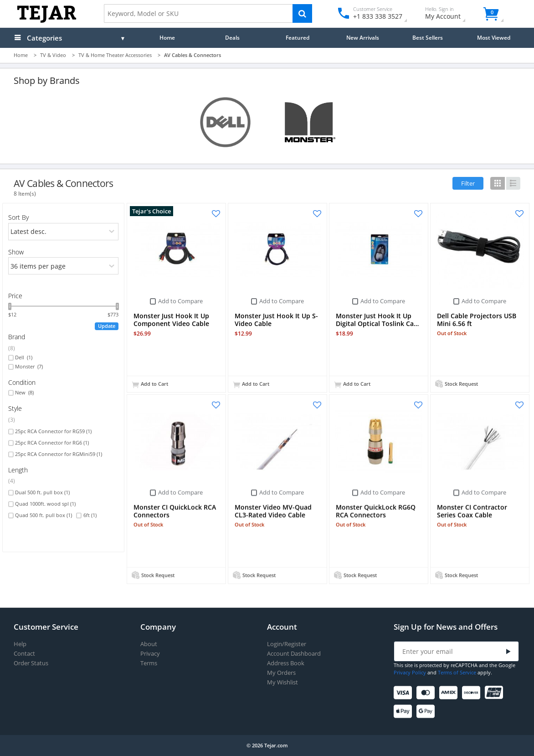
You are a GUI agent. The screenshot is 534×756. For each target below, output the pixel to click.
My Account (451, 14)
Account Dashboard (294, 654)
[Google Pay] (427, 712)
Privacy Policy (410, 672)
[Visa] (404, 693)
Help (20, 644)
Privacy (150, 654)
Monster (29, 367)
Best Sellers (428, 37)
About (149, 644)
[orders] (64, 232)
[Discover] (473, 693)
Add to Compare (180, 301)
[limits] (64, 266)
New (24, 393)
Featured (298, 37)
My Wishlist (282, 682)
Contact (24, 654)
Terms (149, 663)
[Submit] (508, 652)
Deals (232, 37)
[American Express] (450, 693)
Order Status (31, 663)
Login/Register (287, 644)
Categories (44, 38)
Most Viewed (494, 37)
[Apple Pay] (404, 712)
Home (167, 37)
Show (16, 252)
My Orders (281, 673)
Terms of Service (457, 672)
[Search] (302, 13)
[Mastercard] (427, 693)
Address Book (286, 663)
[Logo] (47, 21)
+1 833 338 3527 (377, 16)
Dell (24, 357)
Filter (468, 183)
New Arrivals (363, 37)
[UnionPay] (495, 693)
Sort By (18, 217)
